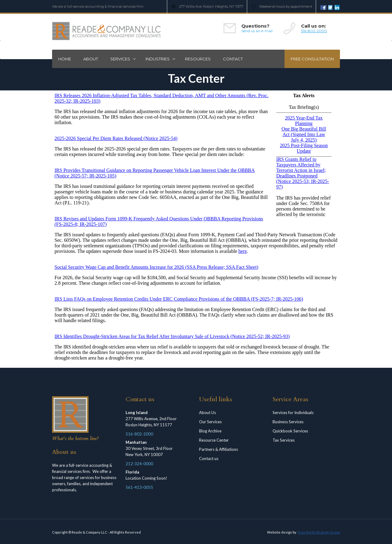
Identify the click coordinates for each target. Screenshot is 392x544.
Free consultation (312, 59)
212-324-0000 (139, 464)
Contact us (209, 458)
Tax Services (284, 440)
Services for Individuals (293, 413)
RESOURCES (198, 59)
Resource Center (214, 440)
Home (65, 59)
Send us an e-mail (257, 31)
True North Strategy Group (319, 532)
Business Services (288, 422)
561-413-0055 (139, 487)
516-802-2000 (314, 31)
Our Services (210, 422)
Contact (233, 59)
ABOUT (91, 59)
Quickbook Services (290, 431)
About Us (207, 413)
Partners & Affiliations (219, 449)
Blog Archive (210, 431)
